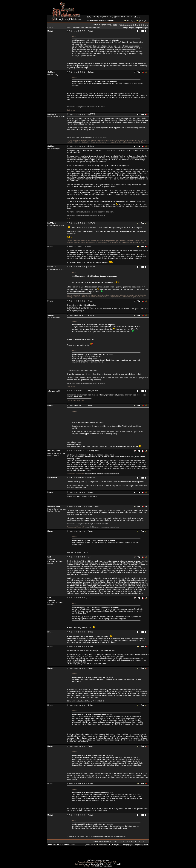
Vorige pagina (129, 28)
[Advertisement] (116, 8)
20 (143, 25)
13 (129, 25)
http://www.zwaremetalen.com (98, 860)
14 (131, 25)
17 (137, 25)
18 (139, 25)
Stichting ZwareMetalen (103, 866)
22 (148, 25)
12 (127, 25)
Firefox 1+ (117, 864)
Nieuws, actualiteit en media (103, 21)
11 (125, 25)
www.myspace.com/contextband (109, 474)
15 (133, 25)
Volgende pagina (142, 28)
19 (141, 25)
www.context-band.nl (91, 474)
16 (135, 25)
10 (123, 25)
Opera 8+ (109, 864)
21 (146, 25)
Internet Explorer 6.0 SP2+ (94, 864)
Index (89, 21)
